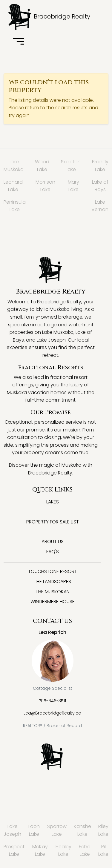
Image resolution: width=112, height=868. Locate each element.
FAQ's (53, 552)
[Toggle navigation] (19, 42)
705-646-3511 (52, 701)
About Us (53, 541)
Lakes (53, 502)
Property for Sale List (53, 522)
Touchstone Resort (53, 571)
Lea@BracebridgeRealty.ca (52, 713)
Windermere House (53, 602)
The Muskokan (53, 592)
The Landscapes (52, 582)
